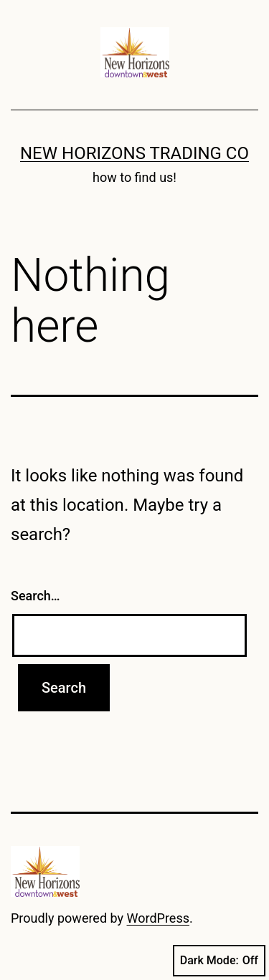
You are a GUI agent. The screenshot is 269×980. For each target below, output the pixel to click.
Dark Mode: (219, 961)
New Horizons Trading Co (134, 153)
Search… (36, 596)
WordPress (158, 918)
